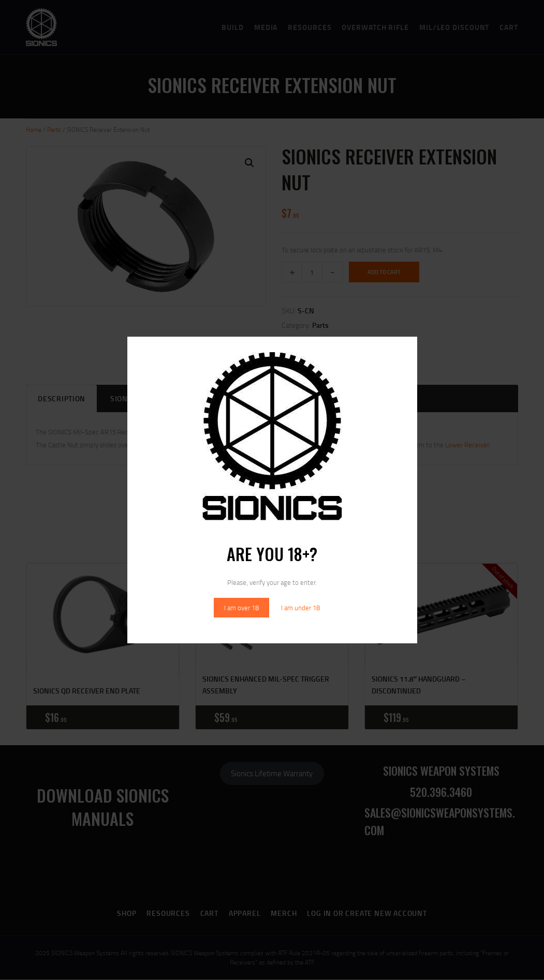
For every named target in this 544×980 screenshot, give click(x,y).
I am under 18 (300, 608)
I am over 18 (241, 608)
